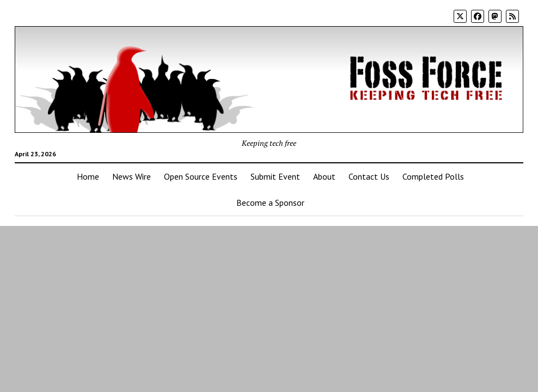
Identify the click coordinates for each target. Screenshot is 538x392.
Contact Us (369, 176)
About (324, 176)
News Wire (132, 176)
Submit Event (275, 176)
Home (88, 176)
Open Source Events (201, 176)
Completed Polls (433, 176)
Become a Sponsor (270, 203)
